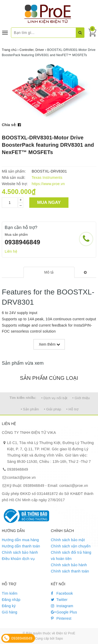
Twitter (59, 600)
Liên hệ (11, 251)
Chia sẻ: (9, 125)
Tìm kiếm (10, 593)
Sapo (59, 639)
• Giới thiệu (81, 398)
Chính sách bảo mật (68, 540)
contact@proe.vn (21, 477)
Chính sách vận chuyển (71, 546)
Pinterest (61, 618)
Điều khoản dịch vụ (18, 559)
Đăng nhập (11, 600)
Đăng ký (9, 606)
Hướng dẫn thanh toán (21, 546)
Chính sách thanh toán (70, 571)
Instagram (62, 606)
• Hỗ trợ (72, 409)
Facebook (62, 593)
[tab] (49, 272)
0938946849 (22, 242)
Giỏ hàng (10, 612)
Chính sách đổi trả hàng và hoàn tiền (71, 556)
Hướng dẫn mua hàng (20, 540)
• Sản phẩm (30, 409)
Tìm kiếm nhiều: (23, 398)
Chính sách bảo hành (20, 552)
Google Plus (64, 612)
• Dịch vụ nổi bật (54, 398)
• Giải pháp (53, 409)
